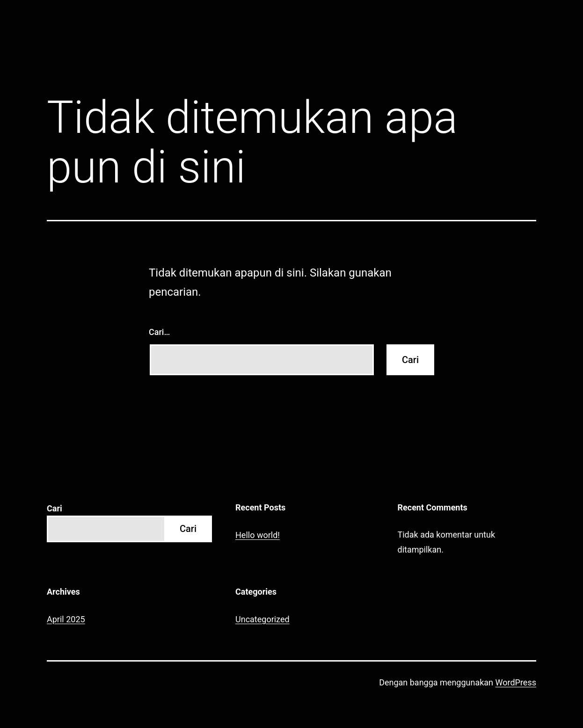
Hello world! (258, 535)
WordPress (516, 682)
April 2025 (66, 619)
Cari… (159, 332)
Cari (55, 508)
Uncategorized (262, 619)
